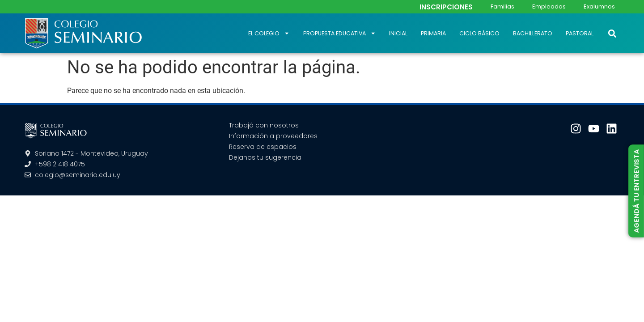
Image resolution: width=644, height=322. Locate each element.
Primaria (433, 33)
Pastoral (580, 33)
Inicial (398, 33)
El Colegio (269, 33)
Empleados (549, 6)
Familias (502, 6)
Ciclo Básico (479, 33)
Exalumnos (599, 6)
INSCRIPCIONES (446, 7)
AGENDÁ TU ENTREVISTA (636, 191)
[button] (612, 33)
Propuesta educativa (340, 33)
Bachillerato (533, 33)
